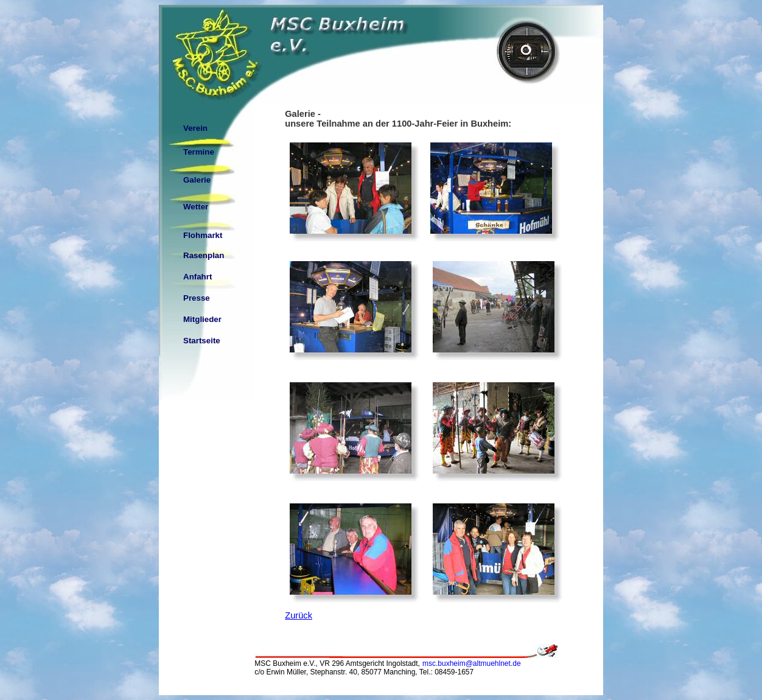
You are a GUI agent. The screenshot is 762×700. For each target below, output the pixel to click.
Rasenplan (204, 255)
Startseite (202, 341)
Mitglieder (202, 319)
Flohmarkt (203, 235)
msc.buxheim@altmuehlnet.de (472, 663)
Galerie (197, 180)
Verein (195, 128)
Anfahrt (197, 277)
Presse (197, 298)
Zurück (299, 615)
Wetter (196, 207)
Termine (199, 152)
